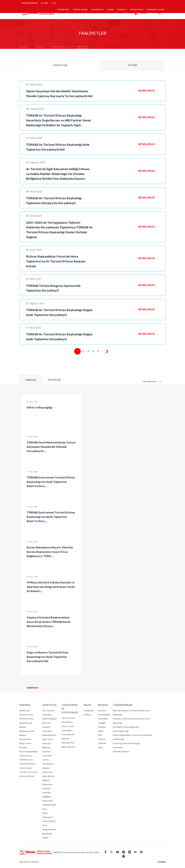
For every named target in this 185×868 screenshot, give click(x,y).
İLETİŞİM (45, 4)
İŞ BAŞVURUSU (137, 10)
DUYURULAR (128, 13)
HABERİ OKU (35, 688)
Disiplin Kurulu (26, 723)
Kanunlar (102, 711)
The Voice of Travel (28, 772)
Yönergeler (103, 719)
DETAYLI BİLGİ (147, 91)
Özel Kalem (118, 748)
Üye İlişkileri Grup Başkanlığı (126, 727)
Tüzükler (102, 727)
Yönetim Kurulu (26, 715)
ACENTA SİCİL (81, 13)
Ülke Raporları (68, 743)
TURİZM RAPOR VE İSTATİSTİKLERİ (98, 13)
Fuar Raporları (68, 735)
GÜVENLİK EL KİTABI (155, 10)
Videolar (87, 715)
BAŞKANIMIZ (61, 13)
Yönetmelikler (104, 715)
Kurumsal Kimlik (27, 776)
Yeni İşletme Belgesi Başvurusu (48, 768)
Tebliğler (102, 723)
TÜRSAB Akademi (27, 764)
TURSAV (110, 10)
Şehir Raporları (68, 747)
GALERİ (113, 13)
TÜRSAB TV (122, 10)
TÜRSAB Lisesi (26, 760)
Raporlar (65, 739)
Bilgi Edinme (25, 862)
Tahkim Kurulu (26, 756)
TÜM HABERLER (152, 382)
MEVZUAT (119, 13)
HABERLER (31, 380)
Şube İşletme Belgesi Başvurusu (48, 780)
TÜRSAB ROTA (97, 10)
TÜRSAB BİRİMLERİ (30, 4)
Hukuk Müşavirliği (121, 731)
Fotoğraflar (89, 711)
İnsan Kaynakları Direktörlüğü (126, 743)
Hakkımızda (25, 711)
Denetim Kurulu (26, 719)
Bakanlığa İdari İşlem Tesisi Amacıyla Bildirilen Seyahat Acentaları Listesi (49, 747)
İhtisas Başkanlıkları (29, 752)
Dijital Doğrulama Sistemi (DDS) (49, 817)
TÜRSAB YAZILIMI (80, 10)
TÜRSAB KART (63, 10)
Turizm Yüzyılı (26, 768)
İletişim (36, 862)
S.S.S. (54, 3)
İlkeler (101, 731)
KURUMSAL (71, 13)
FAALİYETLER (60, 65)
